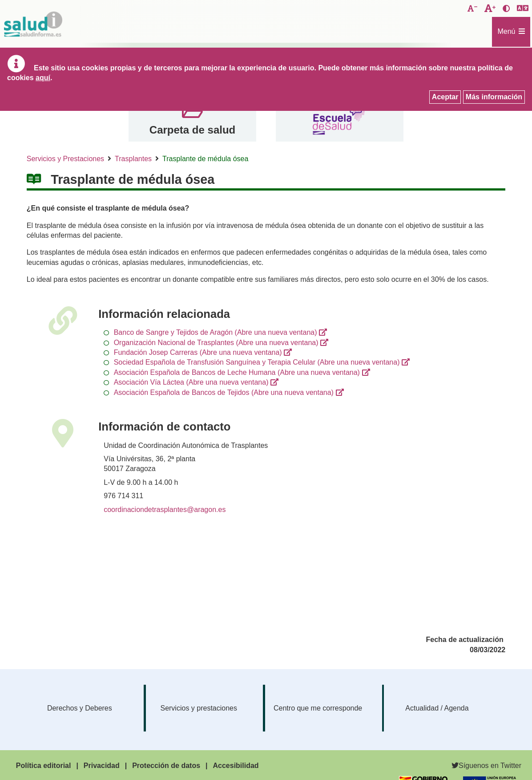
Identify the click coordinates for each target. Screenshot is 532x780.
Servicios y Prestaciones (65, 159)
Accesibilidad (236, 766)
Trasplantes (133, 159)
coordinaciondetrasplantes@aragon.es (165, 510)
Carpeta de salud (192, 130)
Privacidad (102, 766)
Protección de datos (166, 766)
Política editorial (44, 766)
